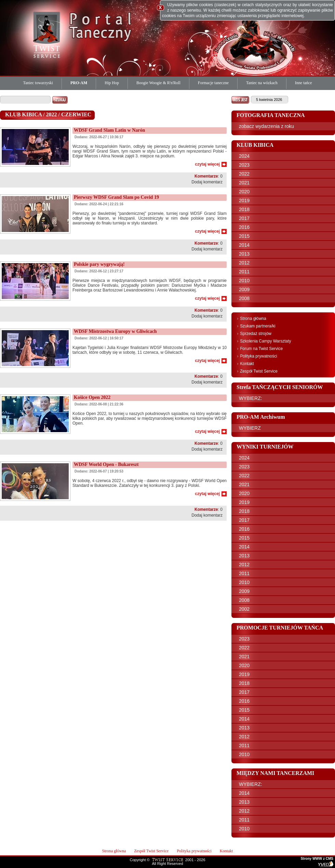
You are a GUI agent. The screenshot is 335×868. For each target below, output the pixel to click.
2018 (244, 209)
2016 (244, 227)
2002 (244, 609)
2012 (244, 263)
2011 (244, 272)
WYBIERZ (250, 428)
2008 (244, 298)
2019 (244, 200)
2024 (244, 156)
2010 (244, 281)
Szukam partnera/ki (258, 326)
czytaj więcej (207, 164)
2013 (244, 254)
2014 (244, 245)
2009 (244, 289)
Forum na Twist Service (261, 349)
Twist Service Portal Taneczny (48, 34)
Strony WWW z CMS (317, 859)
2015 (244, 236)
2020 (244, 192)
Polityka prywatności (259, 356)
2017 (244, 218)
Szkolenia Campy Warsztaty (266, 341)
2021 (244, 183)
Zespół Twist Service (259, 371)
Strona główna (253, 319)
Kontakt (247, 364)
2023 (244, 165)
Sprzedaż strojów (256, 334)
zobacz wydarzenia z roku (266, 126)
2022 (244, 174)
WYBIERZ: (251, 398)
